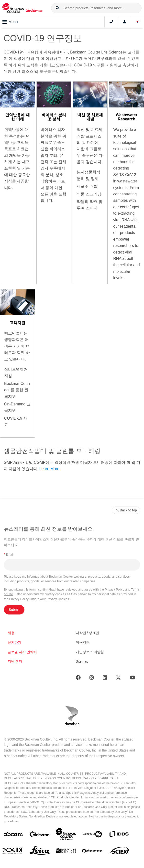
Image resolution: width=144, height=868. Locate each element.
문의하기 (14, 642)
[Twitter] (118, 679)
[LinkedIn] (105, 679)
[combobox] (96, 8)
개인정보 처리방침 (90, 652)
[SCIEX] (119, 852)
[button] (57, 8)
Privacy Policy (115, 589)
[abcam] (13, 835)
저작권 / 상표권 (88, 633)
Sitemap (82, 661)
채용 (11, 633)
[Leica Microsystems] (40, 852)
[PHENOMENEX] (92, 852)
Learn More (49, 469)
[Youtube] (133, 679)
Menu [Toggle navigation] (10, 22)
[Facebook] (78, 679)
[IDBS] (119, 835)
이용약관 (83, 642)
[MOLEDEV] (66, 852)
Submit (14, 610)
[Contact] (111, 22)
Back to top (126, 510)
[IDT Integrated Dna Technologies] (13, 852)
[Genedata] (92, 835)
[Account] (124, 22)
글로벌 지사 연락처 (22, 652)
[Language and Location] (138, 22)
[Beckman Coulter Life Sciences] (66, 835)
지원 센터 (15, 661)
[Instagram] (92, 679)
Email (9, 555)
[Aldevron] (40, 835)
